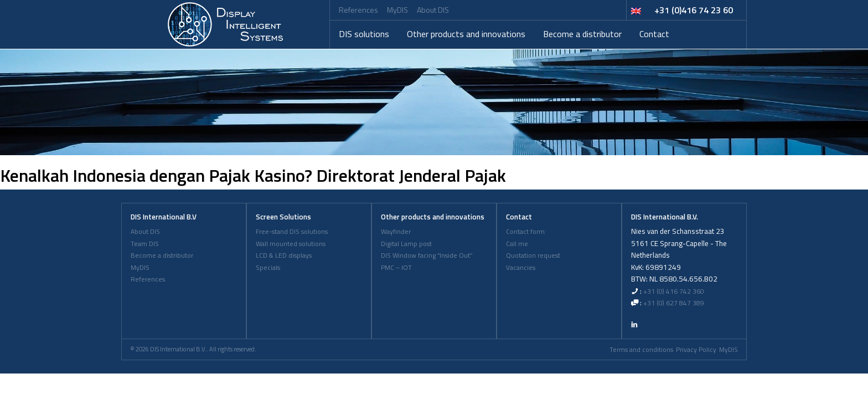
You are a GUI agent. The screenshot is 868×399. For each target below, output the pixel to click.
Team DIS (145, 244)
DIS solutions (364, 34)
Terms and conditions (641, 350)
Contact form (525, 232)
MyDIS (397, 10)
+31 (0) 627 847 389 (674, 303)
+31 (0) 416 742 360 (674, 291)
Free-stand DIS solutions (292, 232)
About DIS (433, 10)
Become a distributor (582, 34)
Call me (517, 244)
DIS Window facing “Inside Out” (427, 255)
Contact (654, 34)
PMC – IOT (396, 268)
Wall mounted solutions (291, 244)
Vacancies (521, 268)
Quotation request (533, 255)
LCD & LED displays (284, 255)
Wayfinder (396, 232)
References (358, 10)
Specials (268, 268)
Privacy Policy (696, 350)
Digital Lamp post (406, 244)
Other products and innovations (466, 34)
